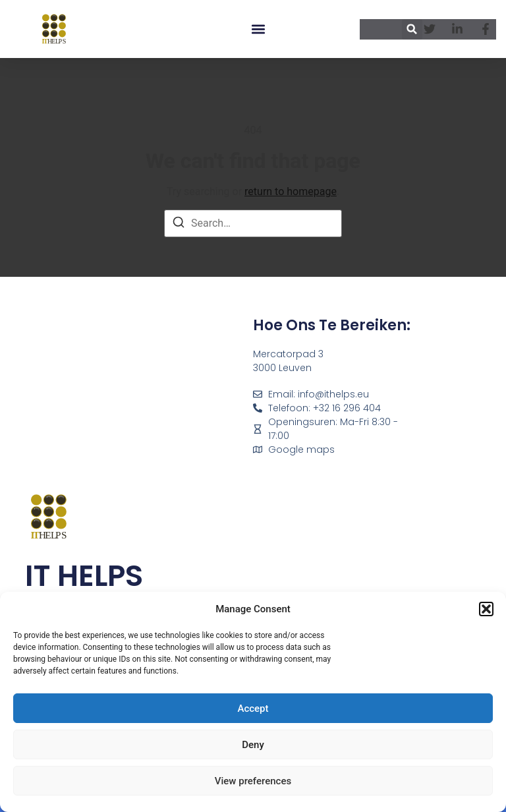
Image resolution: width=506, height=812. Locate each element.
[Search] (179, 224)
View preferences (253, 781)
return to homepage (291, 191)
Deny (253, 745)
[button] (486, 609)
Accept (253, 709)
